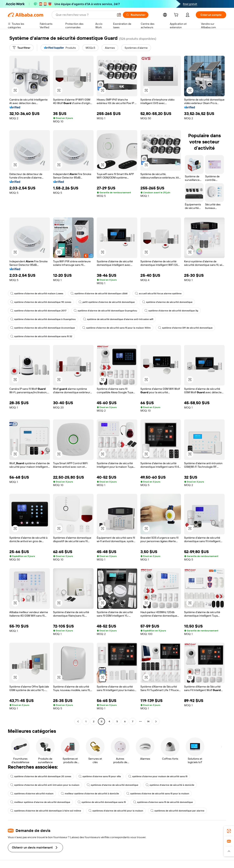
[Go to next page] (156, 721)
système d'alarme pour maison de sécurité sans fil (158, 776)
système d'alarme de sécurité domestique (167, 302)
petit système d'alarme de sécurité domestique (107, 302)
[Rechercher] (136, 15)
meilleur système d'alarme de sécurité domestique (40, 802)
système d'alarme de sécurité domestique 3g (171, 311)
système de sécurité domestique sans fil (102, 802)
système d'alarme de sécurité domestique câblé (99, 293)
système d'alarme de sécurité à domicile (170, 785)
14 (148, 721)
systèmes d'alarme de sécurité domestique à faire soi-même (46, 811)
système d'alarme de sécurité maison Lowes (37, 293)
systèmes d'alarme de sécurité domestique (113, 785)
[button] (119, 15)
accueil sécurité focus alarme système (158, 293)
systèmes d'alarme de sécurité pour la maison (116, 811)
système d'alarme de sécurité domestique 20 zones (41, 776)
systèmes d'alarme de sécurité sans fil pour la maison (158, 794)
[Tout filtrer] (21, 48)
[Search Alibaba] (85, 15)
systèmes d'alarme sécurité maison (32, 794)
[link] (229, 831)
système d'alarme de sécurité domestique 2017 (38, 311)
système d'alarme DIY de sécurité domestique (185, 328)
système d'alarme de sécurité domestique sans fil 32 (41, 336)
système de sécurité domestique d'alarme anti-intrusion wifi (118, 319)
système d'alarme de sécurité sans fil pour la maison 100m (117, 328)
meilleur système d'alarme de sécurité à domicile (90, 794)
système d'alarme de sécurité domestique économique (43, 328)
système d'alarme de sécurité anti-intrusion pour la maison (45, 785)
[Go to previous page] (78, 721)
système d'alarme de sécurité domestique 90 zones (41, 302)
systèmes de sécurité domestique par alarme (177, 811)
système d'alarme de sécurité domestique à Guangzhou (43, 319)
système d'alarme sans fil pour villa (100, 776)
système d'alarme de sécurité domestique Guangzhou (105, 311)
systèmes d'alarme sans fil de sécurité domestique (163, 802)
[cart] (177, 15)
